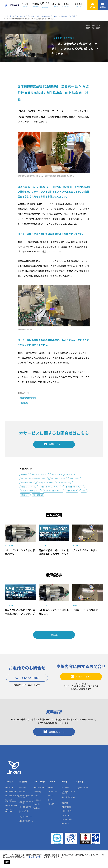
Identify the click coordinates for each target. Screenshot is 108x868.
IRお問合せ (65, 832)
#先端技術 (72, 475)
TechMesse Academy (9, 819)
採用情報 (78, 5)
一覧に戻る (54, 641)
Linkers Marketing (12, 804)
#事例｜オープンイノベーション (53, 488)
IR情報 (66, 5)
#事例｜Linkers (78, 480)
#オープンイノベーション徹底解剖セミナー (35, 480)
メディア (51, 812)
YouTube (37, 816)
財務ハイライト (67, 819)
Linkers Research (12, 814)
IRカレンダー (66, 824)
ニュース (56, 5)
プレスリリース (53, 800)
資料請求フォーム (54, 739)
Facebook (37, 808)
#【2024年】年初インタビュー (55, 492)
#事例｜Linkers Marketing (48, 484)
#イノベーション (59, 475)
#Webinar (24, 475)
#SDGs (63, 497)
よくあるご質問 (67, 828)
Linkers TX (9, 796)
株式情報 (65, 811)
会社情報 (35, 5)
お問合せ (93, 5)
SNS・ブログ (45, 5)
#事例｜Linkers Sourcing (29, 488)
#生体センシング (51, 497)
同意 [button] (7, 862)
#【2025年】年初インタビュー (31, 497)
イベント (51, 804)
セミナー (51, 808)
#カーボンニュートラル (61, 480)
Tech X (36, 804)
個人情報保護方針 (26, 815)
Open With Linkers (40, 796)
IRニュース (65, 796)
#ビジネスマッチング (28, 484)
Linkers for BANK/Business (11, 809)
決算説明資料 (66, 815)
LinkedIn (37, 812)
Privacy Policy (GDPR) (24, 820)
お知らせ (51, 796)
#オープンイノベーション (41, 475)
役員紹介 (22, 796)
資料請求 (103, 5)
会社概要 (22, 800)
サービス (25, 5)
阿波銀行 (24, 403)
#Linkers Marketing (67, 484)
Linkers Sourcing (11, 800)
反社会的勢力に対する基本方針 (26, 805)
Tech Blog (37, 800)
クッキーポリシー (26, 825)
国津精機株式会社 (28, 398)
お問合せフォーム (54, 445)
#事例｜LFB (74, 497)
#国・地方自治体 (27, 501)
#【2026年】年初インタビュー (31, 492)
